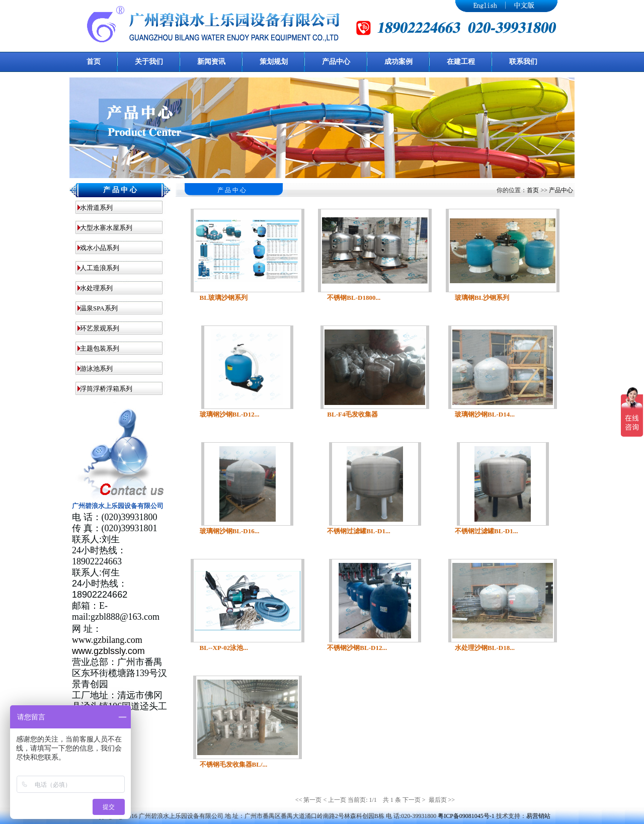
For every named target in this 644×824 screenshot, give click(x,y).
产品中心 (561, 190)
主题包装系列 (100, 348)
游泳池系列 (96, 368)
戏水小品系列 (100, 248)
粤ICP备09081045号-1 (466, 816)
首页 (533, 190)
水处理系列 (96, 288)
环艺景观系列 (100, 328)
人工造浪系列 (100, 268)
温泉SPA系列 (99, 308)
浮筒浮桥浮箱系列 (106, 389)
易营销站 (538, 816)
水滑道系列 (96, 208)
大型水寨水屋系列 (106, 228)
